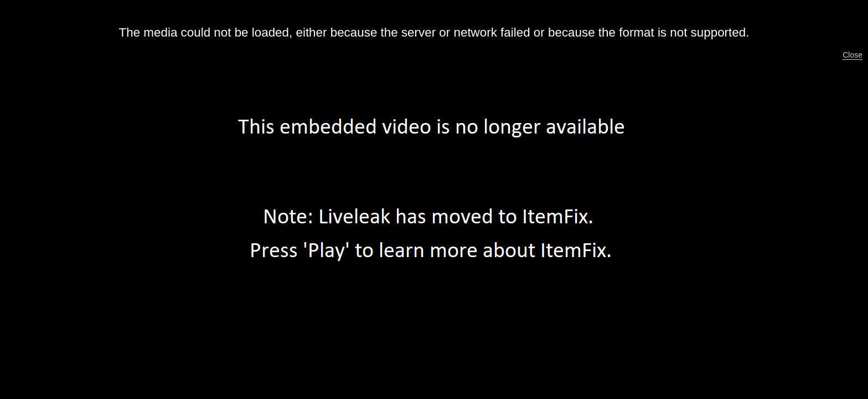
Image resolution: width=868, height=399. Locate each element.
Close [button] (852, 55)
